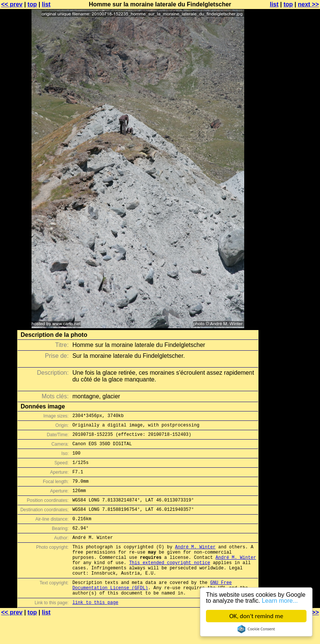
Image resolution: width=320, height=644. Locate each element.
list (46, 4)
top (32, 4)
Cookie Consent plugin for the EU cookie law (256, 629)
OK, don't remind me (256, 616)
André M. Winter (195, 564)
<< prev (12, 4)
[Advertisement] (290, 186)
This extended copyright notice (170, 583)
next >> (308, 4)
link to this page (95, 629)
